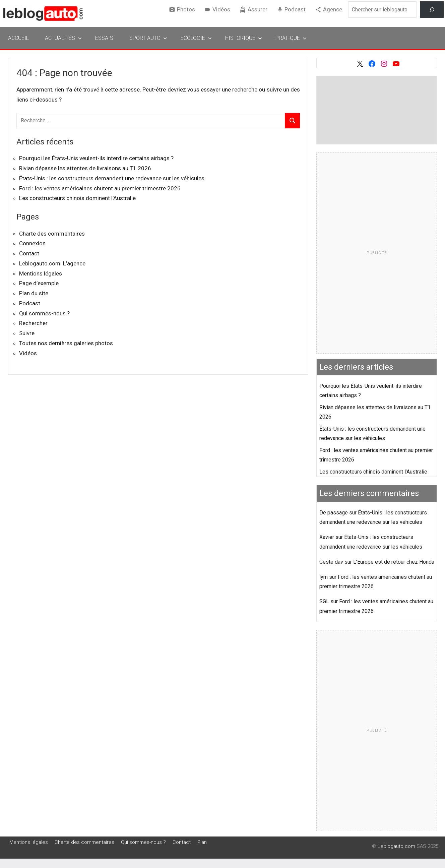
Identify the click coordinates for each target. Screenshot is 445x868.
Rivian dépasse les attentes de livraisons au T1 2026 (85, 168)
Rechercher (33, 323)
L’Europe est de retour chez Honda (394, 562)
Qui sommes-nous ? (44, 313)
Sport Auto (148, 38)
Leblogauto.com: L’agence (52, 263)
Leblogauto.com (396, 846)
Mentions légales (41, 273)
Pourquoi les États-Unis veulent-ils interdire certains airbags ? (96, 158)
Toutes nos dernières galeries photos (66, 343)
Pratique (291, 38)
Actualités (63, 38)
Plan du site (34, 293)
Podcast (295, 9)
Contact (29, 253)
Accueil (18, 38)
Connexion (32, 243)
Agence (333, 9)
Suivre (27, 333)
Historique (244, 38)
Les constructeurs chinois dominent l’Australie (77, 198)
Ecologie (196, 38)
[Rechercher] (432, 10)
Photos (186, 9)
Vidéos (221, 9)
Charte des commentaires (52, 234)
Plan (202, 842)
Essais (104, 38)
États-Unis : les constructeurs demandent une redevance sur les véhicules (112, 178)
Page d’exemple (39, 283)
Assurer (258, 9)
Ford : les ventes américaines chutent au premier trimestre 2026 (100, 188)
